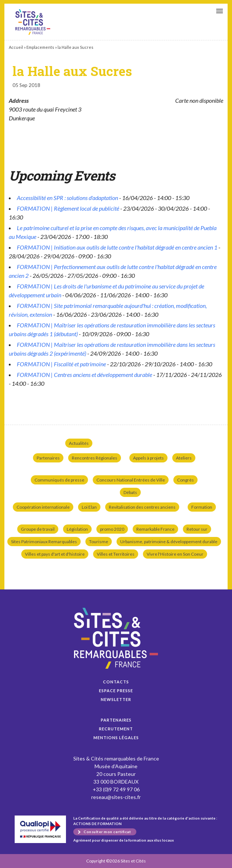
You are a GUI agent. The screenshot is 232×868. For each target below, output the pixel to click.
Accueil (16, 47)
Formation (202, 507)
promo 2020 (112, 529)
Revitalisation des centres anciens (142, 507)
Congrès (185, 480)
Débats (130, 492)
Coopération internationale (43, 507)
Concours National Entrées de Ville (131, 480)
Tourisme (99, 542)
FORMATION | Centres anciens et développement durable (84, 375)
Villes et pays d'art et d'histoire (55, 554)
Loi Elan (89, 507)
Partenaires (48, 458)
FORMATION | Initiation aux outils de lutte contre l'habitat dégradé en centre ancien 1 (117, 247)
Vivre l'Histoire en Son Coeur (175, 554)
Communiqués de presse (59, 480)
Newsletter (116, 699)
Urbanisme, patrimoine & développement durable (169, 542)
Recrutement (116, 729)
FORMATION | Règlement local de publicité (68, 208)
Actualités (79, 443)
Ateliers (184, 458)
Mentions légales (116, 738)
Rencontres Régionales (95, 458)
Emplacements (40, 47)
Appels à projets (148, 458)
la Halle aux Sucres (33, 22)
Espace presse (116, 691)
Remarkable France (155, 529)
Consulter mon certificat (107, 832)
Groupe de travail (38, 529)
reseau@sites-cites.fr (116, 797)
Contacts (116, 682)
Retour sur (197, 529)
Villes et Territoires (116, 554)
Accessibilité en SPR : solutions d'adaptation (67, 198)
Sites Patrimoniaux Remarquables (44, 542)
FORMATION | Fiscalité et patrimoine (61, 364)
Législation (77, 529)
